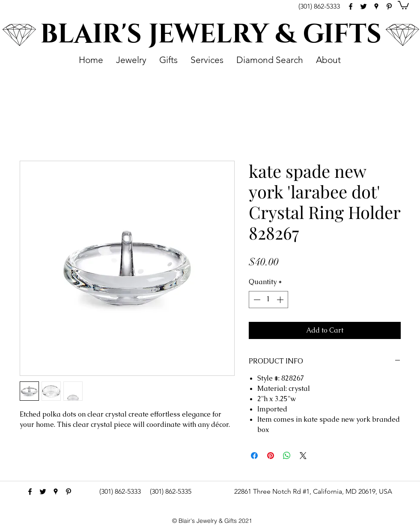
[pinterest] (389, 6)
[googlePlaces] (376, 6)
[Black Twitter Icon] (363, 6)
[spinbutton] (268, 300)
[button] (403, 5)
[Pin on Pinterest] (271, 456)
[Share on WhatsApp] (287, 456)
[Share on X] (303, 456)
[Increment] (281, 300)
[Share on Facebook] (254, 456)
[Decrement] (256, 300)
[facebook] (351, 6)
